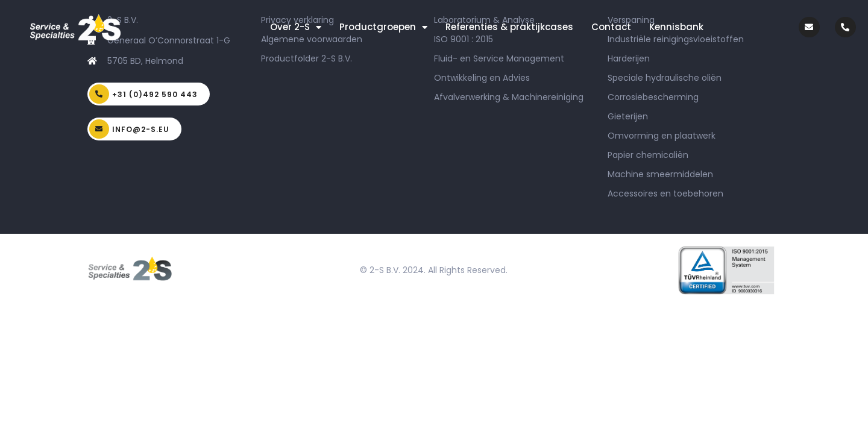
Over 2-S (296, 27)
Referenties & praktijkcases (509, 27)
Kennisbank (676, 27)
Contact (611, 27)
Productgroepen (383, 27)
